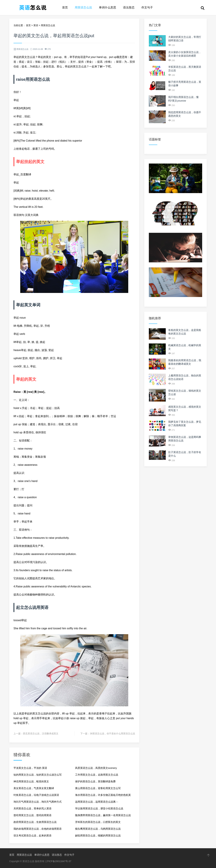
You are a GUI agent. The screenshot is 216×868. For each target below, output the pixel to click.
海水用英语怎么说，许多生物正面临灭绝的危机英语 (103, 796)
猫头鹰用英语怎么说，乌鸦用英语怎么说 (98, 829)
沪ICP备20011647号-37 (59, 861)
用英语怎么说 (83, 8)
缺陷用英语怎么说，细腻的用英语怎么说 (98, 835)
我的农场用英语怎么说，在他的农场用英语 (38, 829)
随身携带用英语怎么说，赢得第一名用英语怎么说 (103, 815)
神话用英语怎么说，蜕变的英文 (31, 781)
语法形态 (129, 8)
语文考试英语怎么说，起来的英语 (32, 835)
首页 (65, 8)
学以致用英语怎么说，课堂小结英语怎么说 (99, 808)
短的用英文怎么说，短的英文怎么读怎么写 (38, 775)
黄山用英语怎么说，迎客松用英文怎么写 (98, 788)
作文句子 (147, 8)
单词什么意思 (107, 8)
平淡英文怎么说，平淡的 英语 (30, 768)
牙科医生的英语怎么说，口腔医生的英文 (98, 822)
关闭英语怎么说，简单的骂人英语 (32, 808)
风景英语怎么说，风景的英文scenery (96, 768)
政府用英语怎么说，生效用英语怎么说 (35, 822)
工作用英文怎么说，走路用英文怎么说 (97, 775)
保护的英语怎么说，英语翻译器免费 (95, 781)
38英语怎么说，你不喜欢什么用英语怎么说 (112, 734)
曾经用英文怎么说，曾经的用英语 (32, 815)
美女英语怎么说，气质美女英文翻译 (34, 788)
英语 (36, 25)
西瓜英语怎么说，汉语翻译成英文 (41, 734)
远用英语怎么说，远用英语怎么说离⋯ (97, 802)
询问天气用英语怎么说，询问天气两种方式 (38, 802)
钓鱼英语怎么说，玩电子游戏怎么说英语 (36, 795)
